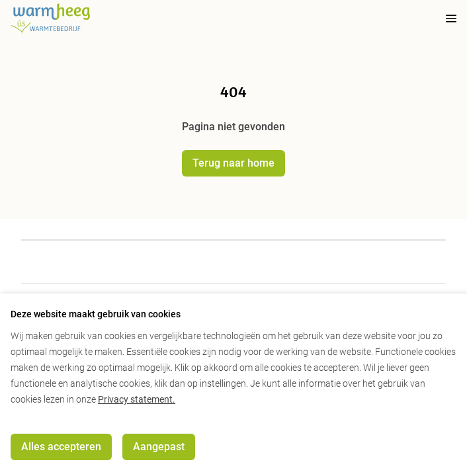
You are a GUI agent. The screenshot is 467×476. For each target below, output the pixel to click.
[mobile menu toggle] (442, 19)
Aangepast (159, 447)
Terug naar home (233, 163)
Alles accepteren (61, 447)
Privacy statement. (137, 399)
